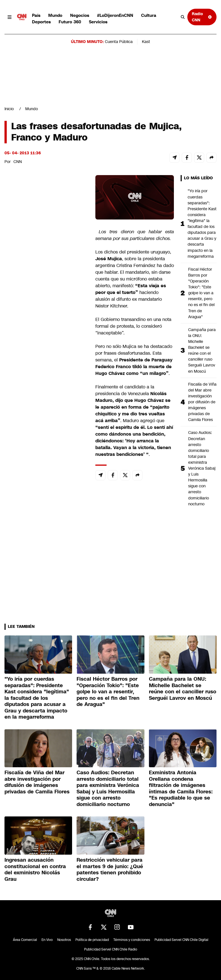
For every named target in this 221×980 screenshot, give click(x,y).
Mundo (55, 15)
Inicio (9, 109)
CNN (18, 162)
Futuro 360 (70, 22)
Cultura (149, 15)
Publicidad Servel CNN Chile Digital (181, 940)
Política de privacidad (92, 940)
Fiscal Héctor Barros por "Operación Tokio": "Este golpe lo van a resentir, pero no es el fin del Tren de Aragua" (201, 293)
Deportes (41, 22)
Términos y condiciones (132, 940)
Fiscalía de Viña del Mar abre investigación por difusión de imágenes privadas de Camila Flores (202, 402)
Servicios (98, 22)
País (36, 15)
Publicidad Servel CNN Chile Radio (111, 949)
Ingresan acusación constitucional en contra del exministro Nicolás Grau (35, 870)
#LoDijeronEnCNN (115, 15)
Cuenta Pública (119, 42)
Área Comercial (25, 940)
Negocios (80, 15)
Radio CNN (202, 17)
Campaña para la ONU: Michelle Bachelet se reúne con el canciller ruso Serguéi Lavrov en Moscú (202, 350)
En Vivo (47, 940)
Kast (146, 42)
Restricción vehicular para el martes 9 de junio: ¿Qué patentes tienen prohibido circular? (110, 870)
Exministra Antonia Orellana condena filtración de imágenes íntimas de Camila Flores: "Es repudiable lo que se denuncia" (181, 788)
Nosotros (64, 940)
